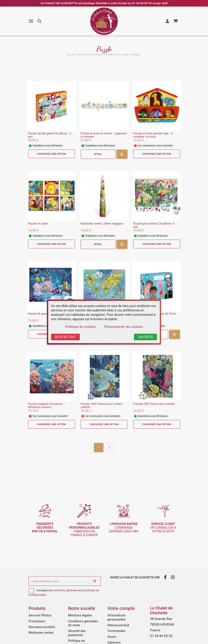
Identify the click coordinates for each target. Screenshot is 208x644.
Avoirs (112, 637)
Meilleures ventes (41, 633)
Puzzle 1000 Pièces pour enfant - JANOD (102, 406)
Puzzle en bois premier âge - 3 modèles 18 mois (153, 135)
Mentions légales (80, 615)
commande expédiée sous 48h (124, 528)
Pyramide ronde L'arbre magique (102, 224)
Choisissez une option (52, 154)
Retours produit (118, 625)
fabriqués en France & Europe (84, 529)
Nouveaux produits (42, 627)
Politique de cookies (80, 327)
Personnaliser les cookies (123, 327)
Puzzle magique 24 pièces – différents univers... (47, 406)
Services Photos (40, 615)
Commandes (117, 631)
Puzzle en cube (38, 224)
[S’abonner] (94, 581)
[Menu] (31, 21)
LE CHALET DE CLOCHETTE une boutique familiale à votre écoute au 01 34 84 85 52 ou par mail (104, 3)
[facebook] (165, 577)
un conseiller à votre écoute (163, 528)
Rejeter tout (66, 337)
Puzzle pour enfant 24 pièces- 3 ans (154, 225)
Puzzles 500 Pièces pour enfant (154, 404)
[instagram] (173, 577)
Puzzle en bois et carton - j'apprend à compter (104, 135)
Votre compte (121, 608)
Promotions (37, 621)
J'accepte (146, 337)
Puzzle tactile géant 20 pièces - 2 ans (50, 135)
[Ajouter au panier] (122, 154)
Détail (98, 154)
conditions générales (66, 590)
